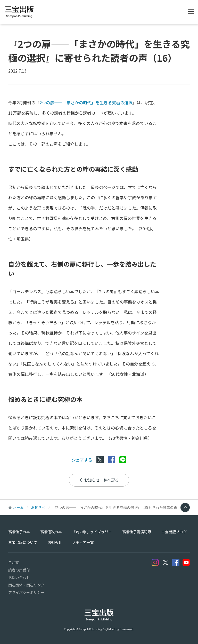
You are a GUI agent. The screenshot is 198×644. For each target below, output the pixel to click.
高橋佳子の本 (19, 532)
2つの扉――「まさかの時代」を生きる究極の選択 (86, 102)
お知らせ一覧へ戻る (99, 480)
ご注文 (14, 562)
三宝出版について (23, 542)
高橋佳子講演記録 (137, 532)
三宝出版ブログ (174, 532)
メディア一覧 (83, 542)
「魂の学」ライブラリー (92, 532)
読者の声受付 (19, 570)
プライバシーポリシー (26, 592)
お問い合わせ (19, 577)
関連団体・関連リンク (26, 585)
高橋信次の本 (51, 532)
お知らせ (38, 507)
